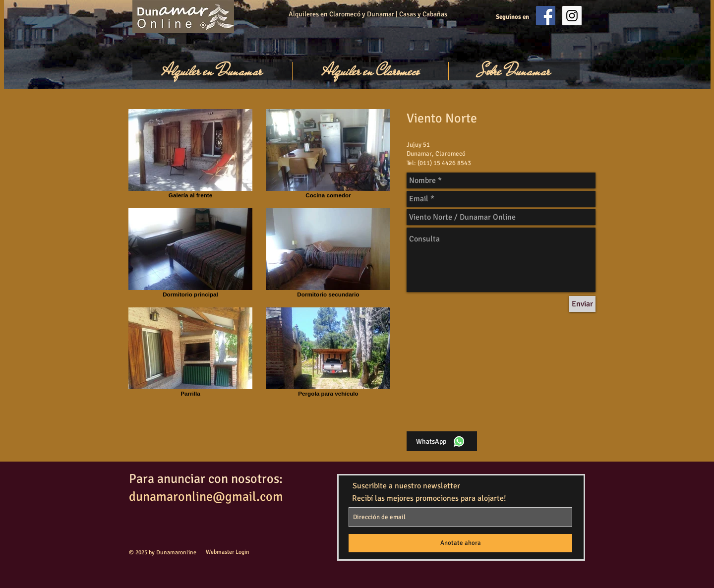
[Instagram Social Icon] (572, 16)
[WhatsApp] (442, 441)
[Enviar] (582, 304)
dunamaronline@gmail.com (206, 497)
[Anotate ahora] (460, 543)
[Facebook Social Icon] (546, 16)
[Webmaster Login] (227, 553)
